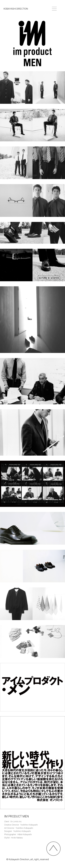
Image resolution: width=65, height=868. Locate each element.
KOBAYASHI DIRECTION (16, 9)
